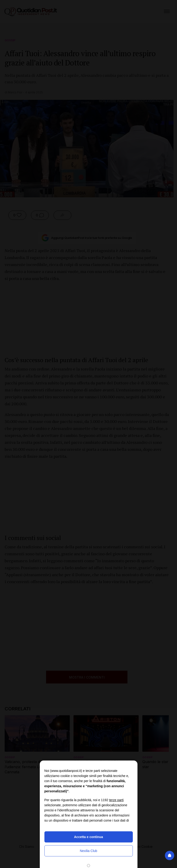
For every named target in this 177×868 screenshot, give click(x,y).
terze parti (116, 800)
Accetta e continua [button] (88, 837)
